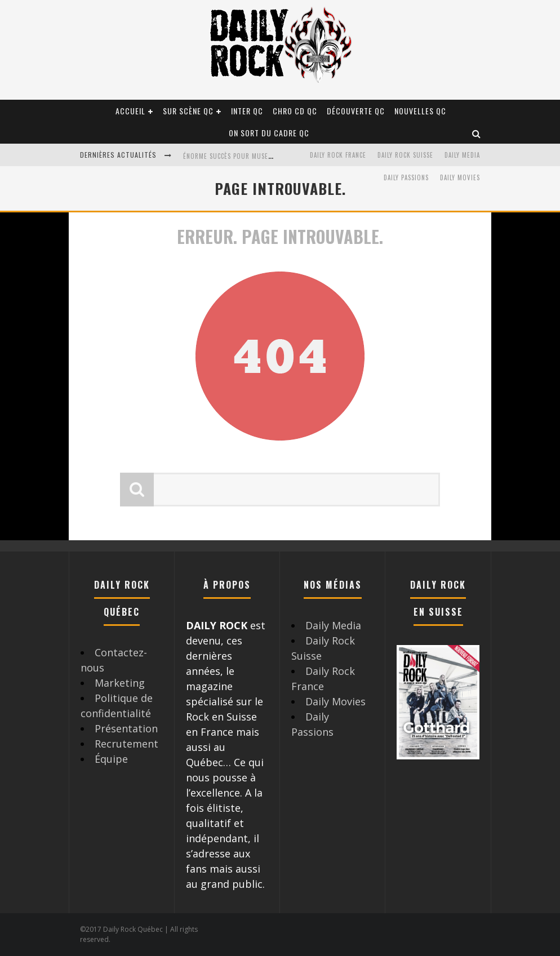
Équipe (111, 759)
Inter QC (247, 111)
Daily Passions (406, 177)
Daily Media (462, 155)
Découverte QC (356, 111)
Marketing (120, 683)
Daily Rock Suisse (405, 155)
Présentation (126, 728)
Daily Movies (460, 177)
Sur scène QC (188, 111)
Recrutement (126, 744)
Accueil (130, 111)
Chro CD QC (295, 111)
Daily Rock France (338, 155)
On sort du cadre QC (269, 133)
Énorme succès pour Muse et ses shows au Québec (266, 156)
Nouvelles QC (420, 111)
